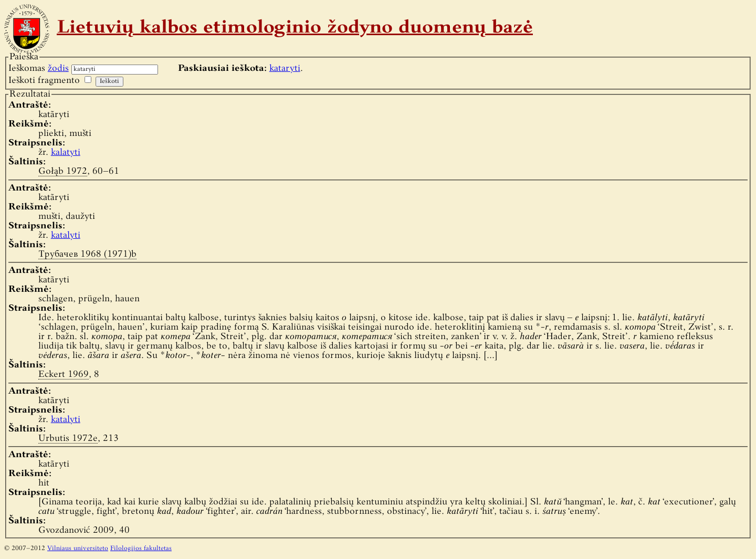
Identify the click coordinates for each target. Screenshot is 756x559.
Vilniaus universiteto (78, 549)
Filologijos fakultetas (141, 549)
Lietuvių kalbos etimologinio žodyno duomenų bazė (295, 28)
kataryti (285, 68)
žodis (58, 68)
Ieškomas (39, 68)
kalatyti (66, 152)
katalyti (66, 235)
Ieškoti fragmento (44, 81)
